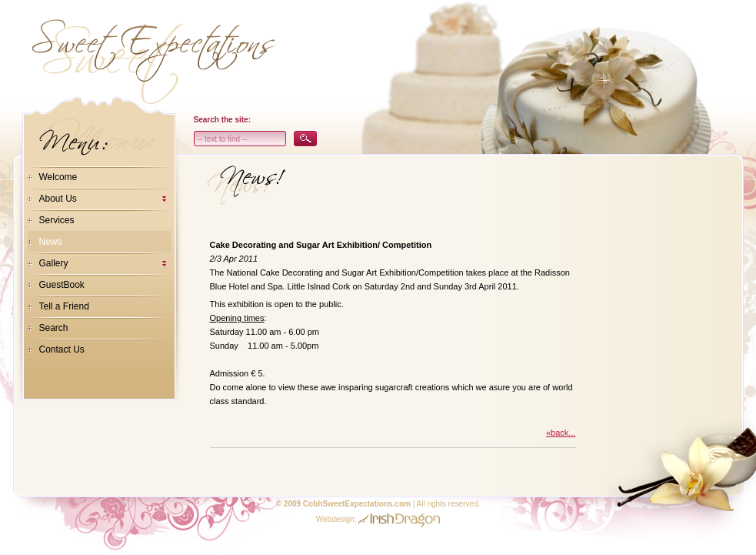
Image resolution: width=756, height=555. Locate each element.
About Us (58, 199)
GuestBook (62, 285)
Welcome (58, 177)
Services (57, 220)
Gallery (54, 263)
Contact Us (62, 349)
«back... (561, 433)
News (51, 242)
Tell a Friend (64, 306)
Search (54, 328)
